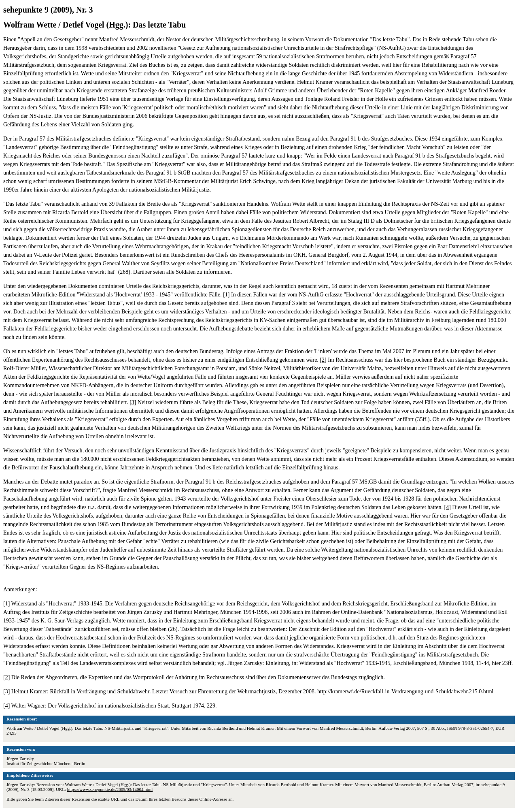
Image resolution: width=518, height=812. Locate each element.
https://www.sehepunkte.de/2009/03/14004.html (110, 789)
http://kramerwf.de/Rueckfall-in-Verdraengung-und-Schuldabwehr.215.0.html (405, 692)
